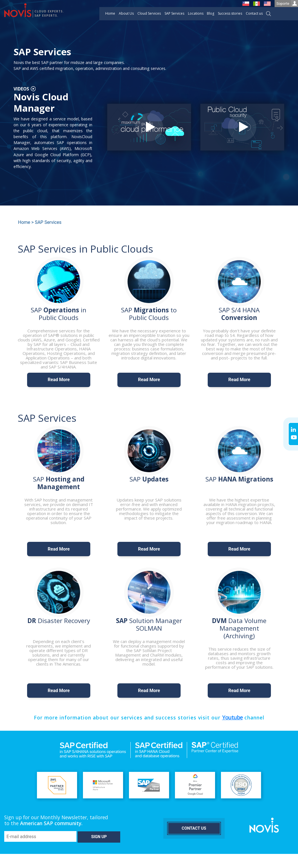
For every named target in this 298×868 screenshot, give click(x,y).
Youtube (232, 717)
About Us (126, 13)
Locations (196, 13)
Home (110, 13)
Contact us (254, 13)
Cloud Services (149, 13)
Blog (211, 13)
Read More (59, 380)
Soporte (287, 4)
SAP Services (174, 13)
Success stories (230, 13)
